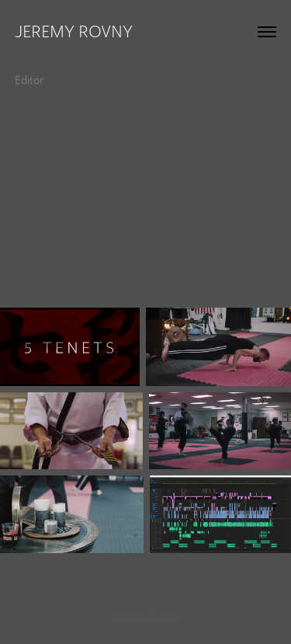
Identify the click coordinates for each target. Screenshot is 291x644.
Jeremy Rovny (74, 31)
